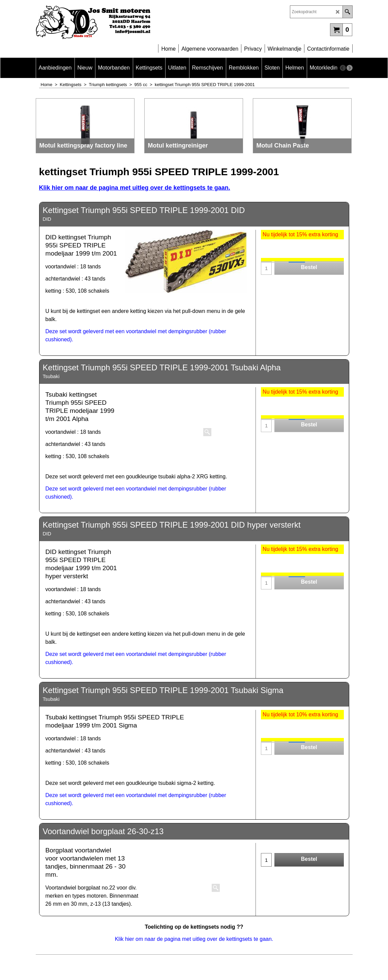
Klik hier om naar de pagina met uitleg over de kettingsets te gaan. (135, 188)
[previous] (343, 68)
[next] (350, 68)
